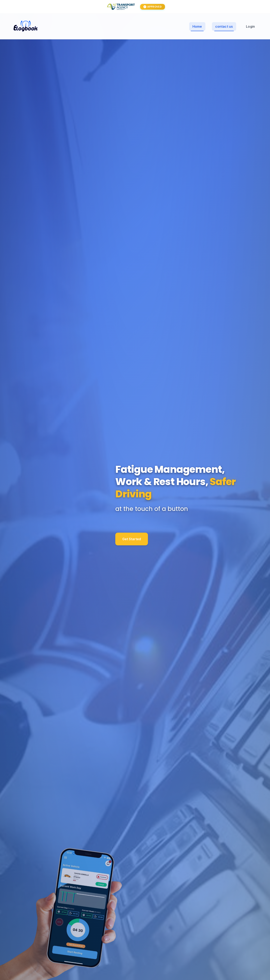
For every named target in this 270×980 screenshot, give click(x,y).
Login (250, 26)
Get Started (132, 552)
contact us (224, 26)
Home (197, 26)
